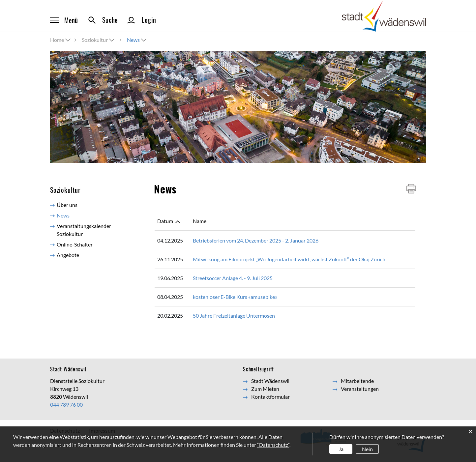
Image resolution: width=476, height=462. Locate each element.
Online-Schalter (75, 244)
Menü (64, 20)
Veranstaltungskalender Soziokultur (84, 230)
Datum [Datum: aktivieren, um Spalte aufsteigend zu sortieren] (165, 221)
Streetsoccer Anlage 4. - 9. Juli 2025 (233, 278)
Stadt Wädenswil (270, 381)
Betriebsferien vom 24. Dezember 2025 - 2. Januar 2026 (256, 240)
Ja (341, 449)
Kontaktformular (270, 397)
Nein (367, 449)
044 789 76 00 (66, 404)
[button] (99, 40)
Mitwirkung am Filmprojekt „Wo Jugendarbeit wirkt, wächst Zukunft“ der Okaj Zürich (289, 259)
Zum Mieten (265, 389)
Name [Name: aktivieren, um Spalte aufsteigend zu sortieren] (200, 221)
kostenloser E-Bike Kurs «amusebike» (235, 297)
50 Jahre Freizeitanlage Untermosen (234, 316)
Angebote (68, 255)
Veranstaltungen (360, 389)
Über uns (67, 205)
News (78, 215)
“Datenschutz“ (273, 445)
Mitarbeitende (357, 381)
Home (57, 40)
